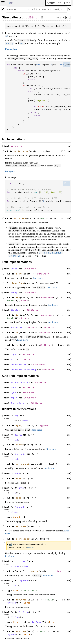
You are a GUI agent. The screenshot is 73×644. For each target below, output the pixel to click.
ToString (20, 561)
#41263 (30, 547)
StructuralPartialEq (23, 370)
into (19, 498)
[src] (68, 17)
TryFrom (23, 580)
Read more (38, 278)
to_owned (21, 526)
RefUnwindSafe (19, 382)
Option (44, 218)
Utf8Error (32, 17)
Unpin (14, 398)
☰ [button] (3, 3)
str (22, 17)
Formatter (47, 298)
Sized (26, 421)
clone (19, 274)
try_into (21, 631)
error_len (20, 218)
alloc (15, 17)
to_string (32, 571)
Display (15, 310)
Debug (14, 293)
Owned (17, 517)
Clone (14, 269)
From (17, 473)
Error (25, 300)
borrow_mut (23, 464)
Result (11, 300)
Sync (13, 393)
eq (17, 332)
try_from (21, 600)
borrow (20, 445)
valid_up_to (21, 151)
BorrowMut (21, 454)
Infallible (30, 590)
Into (21, 488)
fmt (18, 298)
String (57, 571)
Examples (11, 49)
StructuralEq (19, 364)
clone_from (17, 283)
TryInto (23, 612)
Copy (13, 354)
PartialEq (17, 327)
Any (17, 416)
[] (63, 17)
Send (13, 387)
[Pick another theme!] (3, 9)
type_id (21, 425)
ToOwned (19, 507)
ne (17, 345)
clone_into (23, 539)
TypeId (44, 425)
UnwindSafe (17, 403)
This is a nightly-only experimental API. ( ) (27, 545)
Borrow (19, 435)
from (19, 478)
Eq (12, 359)
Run (67, 65)
